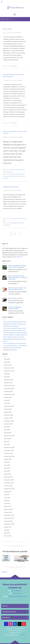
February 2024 (9, 380)
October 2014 (8, 486)
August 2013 (8, 527)
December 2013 (9, 515)
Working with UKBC (7, 172)
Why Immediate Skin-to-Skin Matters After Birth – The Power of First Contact (18, 278)
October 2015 (8, 453)
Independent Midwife (16, 223)
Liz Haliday (18, 191)
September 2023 (9, 394)
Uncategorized (14, 66)
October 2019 (8, 424)
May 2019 (7, 427)
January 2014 (8, 512)
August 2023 (8, 397)
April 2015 (7, 471)
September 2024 (9, 371)
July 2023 (7, 400)
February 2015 (8, 477)
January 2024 (8, 383)
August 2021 (8, 412)
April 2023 (7, 403)
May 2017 (7, 442)
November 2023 (9, 389)
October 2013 (8, 521)
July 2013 (7, 530)
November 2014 (9, 483)
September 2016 (9, 448)
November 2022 (9, 406)
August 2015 (8, 459)
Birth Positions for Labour (16, 298)
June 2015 (7, 465)
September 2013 (9, 524)
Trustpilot (4, 572)
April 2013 (7, 533)
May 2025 (7, 359)
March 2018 (8, 439)
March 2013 (8, 536)
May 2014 (7, 501)
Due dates (14, 350)
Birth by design (7, 29)
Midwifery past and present (11, 187)
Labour (17, 170)
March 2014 (8, 506)
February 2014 (8, 509)
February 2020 (9, 415)
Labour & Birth (22, 170)
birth (12, 174)
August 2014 (8, 492)
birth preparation (18, 174)
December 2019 (9, 421)
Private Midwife (7, 225)
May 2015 (7, 468)
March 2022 (8, 409)
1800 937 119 (17, 594)
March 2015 (8, 474)
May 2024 (7, 377)
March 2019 (8, 433)
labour (7, 176)
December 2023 (9, 386)
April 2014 (7, 503)
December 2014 (9, 480)
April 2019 (7, 430)
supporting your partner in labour (17, 176)
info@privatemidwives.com (17, 596)
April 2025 (7, 362)
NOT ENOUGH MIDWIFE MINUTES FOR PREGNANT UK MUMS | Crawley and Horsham (15, 331)
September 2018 (9, 436)
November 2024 (9, 368)
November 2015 (9, 450)
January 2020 (8, 418)
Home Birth (13, 170)
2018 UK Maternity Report (11, 326)
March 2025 (8, 365)
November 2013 (9, 518)
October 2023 (8, 392)
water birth (6, 178)
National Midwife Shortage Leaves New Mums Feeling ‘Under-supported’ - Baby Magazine (15, 337)
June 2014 (7, 498)
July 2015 (7, 462)
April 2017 (7, 445)
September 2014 (9, 489)
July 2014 (7, 495)
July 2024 (7, 374)
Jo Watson (18, 33)
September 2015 (9, 456)
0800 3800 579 (18, 257)
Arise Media (22, 635)
